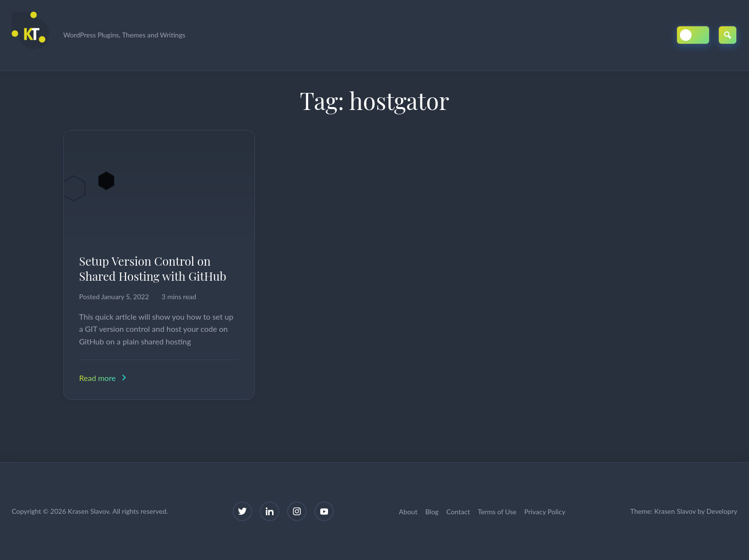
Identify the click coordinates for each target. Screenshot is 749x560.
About (408, 512)
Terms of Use (497, 512)
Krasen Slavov (675, 511)
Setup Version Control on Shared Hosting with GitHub (153, 268)
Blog (432, 512)
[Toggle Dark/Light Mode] (693, 35)
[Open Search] (728, 35)
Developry (722, 511)
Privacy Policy (545, 512)
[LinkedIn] (270, 511)
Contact (458, 512)
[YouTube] (324, 511)
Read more (104, 378)
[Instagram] (297, 511)
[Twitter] (242, 511)
